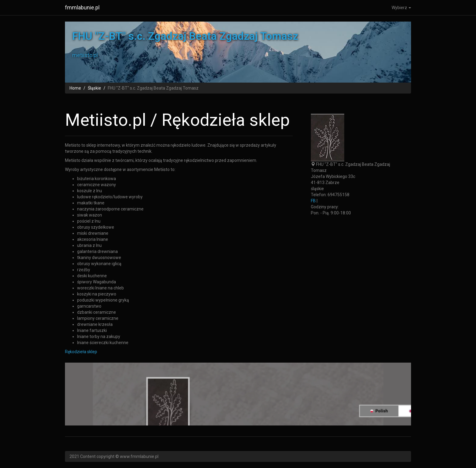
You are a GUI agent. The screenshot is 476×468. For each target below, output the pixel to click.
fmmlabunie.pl (82, 7)
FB (313, 201)
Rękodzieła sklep (81, 352)
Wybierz (401, 8)
